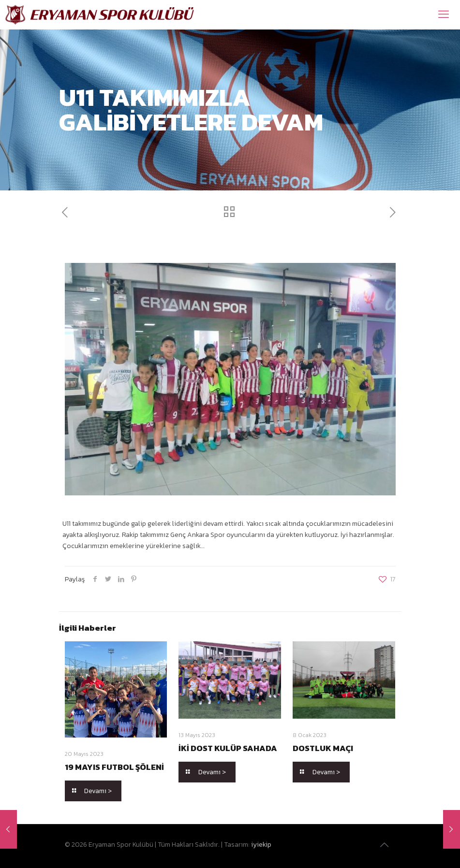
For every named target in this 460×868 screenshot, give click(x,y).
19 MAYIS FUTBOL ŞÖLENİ (114, 767)
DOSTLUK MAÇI (323, 748)
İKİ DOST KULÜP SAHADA (228, 748)
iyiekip (261, 845)
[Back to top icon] (386, 845)
